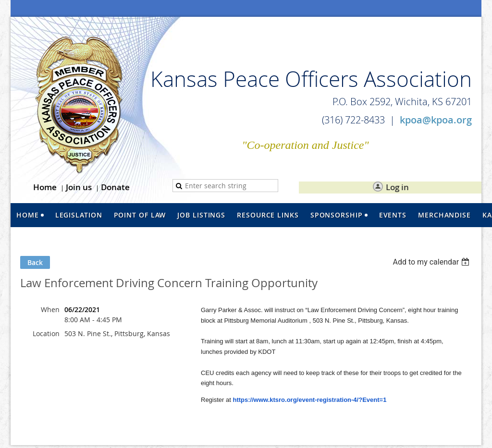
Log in (397, 187)
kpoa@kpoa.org (436, 120)
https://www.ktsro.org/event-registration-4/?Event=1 (309, 400)
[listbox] (432, 262)
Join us (79, 187)
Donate (115, 187)
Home (45, 187)
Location (46, 333)
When (50, 309)
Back (35, 262)
